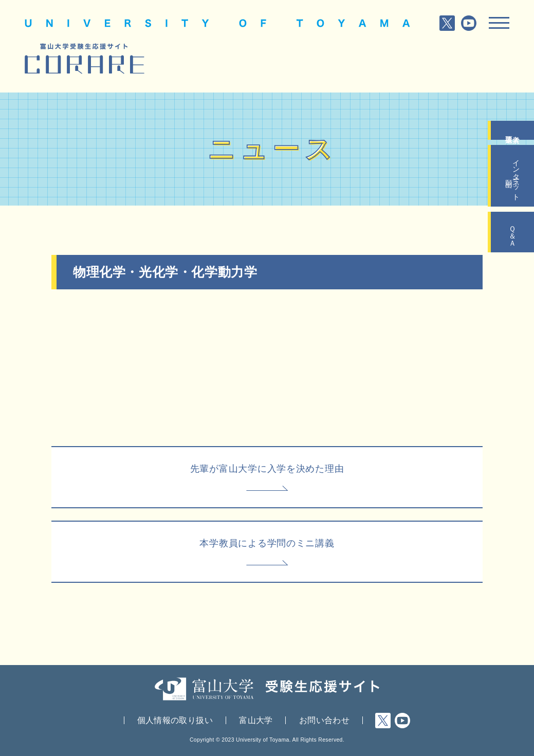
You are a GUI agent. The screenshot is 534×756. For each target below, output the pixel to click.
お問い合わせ (324, 720)
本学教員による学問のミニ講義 (267, 543)
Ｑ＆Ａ (512, 232)
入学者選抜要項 (512, 130)
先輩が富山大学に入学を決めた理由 (267, 468)
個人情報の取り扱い (175, 720)
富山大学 (256, 720)
